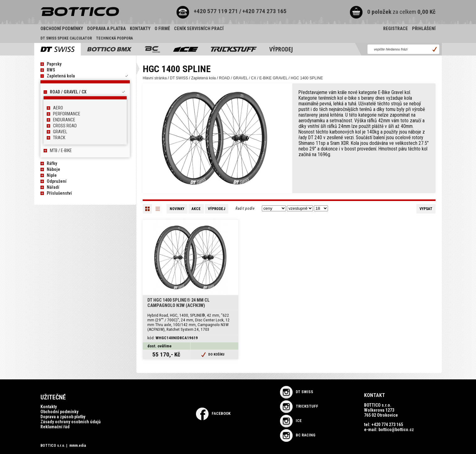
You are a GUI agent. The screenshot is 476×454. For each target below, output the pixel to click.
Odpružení (57, 181)
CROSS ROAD (65, 126)
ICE (291, 421)
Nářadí (53, 187)
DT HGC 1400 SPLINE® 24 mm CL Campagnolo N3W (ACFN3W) (178, 303)
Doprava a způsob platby (63, 417)
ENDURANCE (64, 120)
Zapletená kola (61, 76)
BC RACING (298, 435)
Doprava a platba (106, 29)
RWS (51, 70)
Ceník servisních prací (199, 29)
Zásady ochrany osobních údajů (71, 422)
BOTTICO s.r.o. (53, 446)
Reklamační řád (55, 427)
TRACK (59, 138)
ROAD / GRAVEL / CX (68, 92)
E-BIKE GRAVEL (273, 78)
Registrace (396, 29)
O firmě (162, 29)
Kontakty (140, 29)
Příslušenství (59, 193)
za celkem (392, 12)
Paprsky (54, 64)
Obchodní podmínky (62, 29)
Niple (52, 175)
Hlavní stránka (155, 78)
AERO (58, 108)
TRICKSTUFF (299, 406)
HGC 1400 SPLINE (307, 78)
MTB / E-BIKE (61, 150)
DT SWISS (179, 78)
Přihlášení (424, 29)
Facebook (213, 413)
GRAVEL (60, 132)
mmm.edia (78, 446)
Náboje (53, 169)
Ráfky (52, 163)
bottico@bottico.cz (396, 430)
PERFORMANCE (67, 114)
